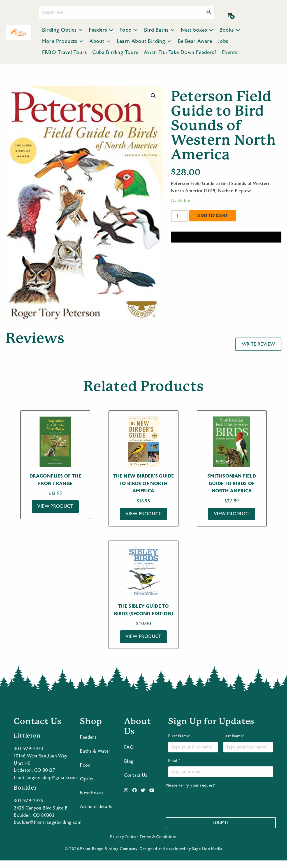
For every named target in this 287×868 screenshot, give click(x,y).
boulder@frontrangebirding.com (48, 830)
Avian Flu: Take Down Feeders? (180, 52)
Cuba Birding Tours (115, 52)
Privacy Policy (123, 844)
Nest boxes (197, 30)
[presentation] (208, 807)
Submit (221, 830)
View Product (55, 506)
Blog (129, 769)
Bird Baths (160, 30)
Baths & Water (95, 759)
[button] (153, 96)
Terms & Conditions (158, 844)
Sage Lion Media (207, 857)
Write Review (259, 344)
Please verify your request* (208, 804)
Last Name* (248, 751)
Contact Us (136, 783)
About (100, 41)
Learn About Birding (144, 41)
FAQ (129, 755)
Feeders (101, 30)
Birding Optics (63, 30)
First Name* (193, 751)
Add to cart (212, 216)
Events (230, 52)
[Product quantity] (179, 216)
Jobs (223, 41)
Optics (87, 787)
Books (230, 30)
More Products (63, 41)
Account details (96, 814)
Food (129, 30)
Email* (221, 775)
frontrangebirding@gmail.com (45, 785)
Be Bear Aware (195, 41)
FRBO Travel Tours (64, 52)
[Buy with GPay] (226, 237)
